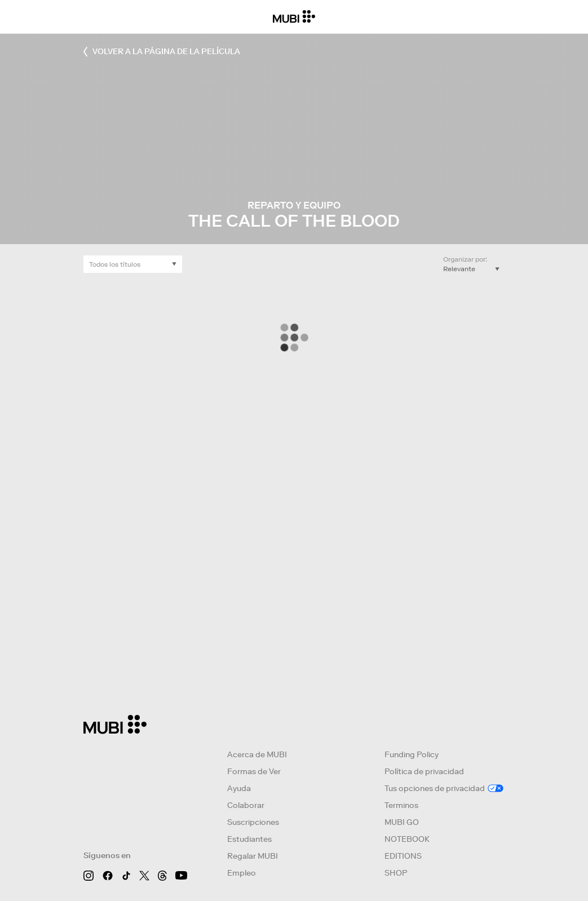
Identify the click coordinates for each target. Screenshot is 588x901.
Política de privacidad (424, 771)
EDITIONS (403, 856)
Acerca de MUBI (257, 754)
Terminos (401, 805)
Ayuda (239, 788)
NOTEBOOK (407, 839)
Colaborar (246, 805)
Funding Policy (412, 754)
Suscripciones (253, 822)
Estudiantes (249, 839)
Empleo (242, 873)
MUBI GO (402, 822)
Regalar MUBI (253, 856)
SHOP (396, 873)
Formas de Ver (254, 771)
